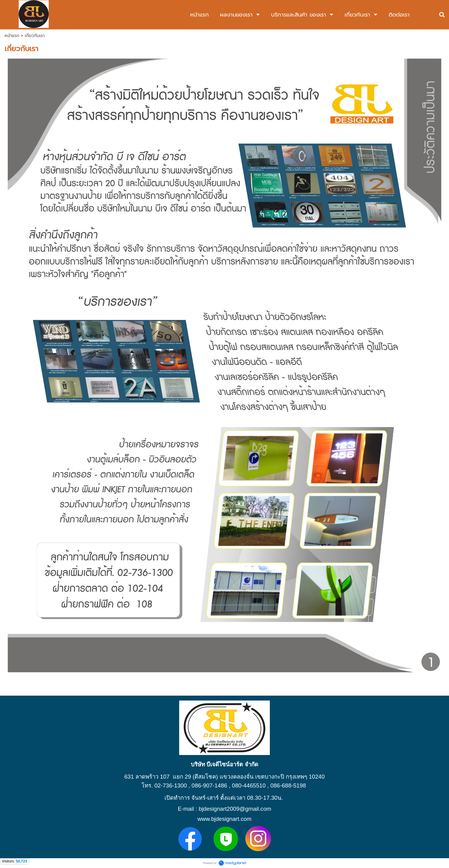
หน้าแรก (12, 36)
